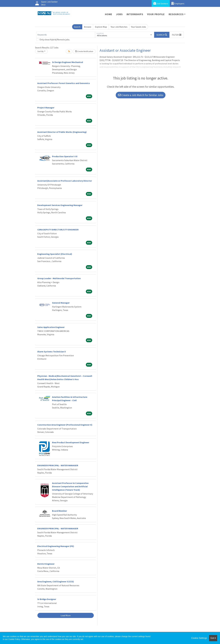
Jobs (119, 14)
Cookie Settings (199, 638)
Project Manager (46, 108)
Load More (66, 615)
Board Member (59, 511)
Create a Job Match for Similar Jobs (141, 95)
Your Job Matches (119, 27)
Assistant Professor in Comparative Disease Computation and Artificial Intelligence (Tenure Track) (70, 486)
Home (109, 14)
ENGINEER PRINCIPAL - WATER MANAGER (58, 465)
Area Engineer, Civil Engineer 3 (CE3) (56, 581)
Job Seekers (161, 3)
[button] (177, 35)
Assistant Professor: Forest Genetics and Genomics (64, 83)
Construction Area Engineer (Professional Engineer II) (65, 425)
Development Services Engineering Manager (60, 205)
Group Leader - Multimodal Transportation (59, 278)
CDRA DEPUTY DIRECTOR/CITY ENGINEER (58, 230)
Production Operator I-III (65, 156)
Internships (135, 14)
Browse (88, 27)
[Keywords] (66, 35)
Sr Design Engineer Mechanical (68, 62)
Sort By (41, 51)
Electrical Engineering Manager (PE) (56, 546)
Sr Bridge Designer (47, 599)
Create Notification (84, 51)
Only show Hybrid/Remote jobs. (55, 40)
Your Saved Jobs (139, 27)
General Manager (61, 303)
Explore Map (101, 27)
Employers (178, 3)
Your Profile (156, 14)
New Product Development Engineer (71, 442)
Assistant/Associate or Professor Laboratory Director (65, 181)
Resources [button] (176, 14)
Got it (213, 638)
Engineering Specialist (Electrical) (55, 254)
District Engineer (46, 564)
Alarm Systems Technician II (52, 352)
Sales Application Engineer (51, 327)
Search (77, 27)
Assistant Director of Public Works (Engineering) (62, 132)
